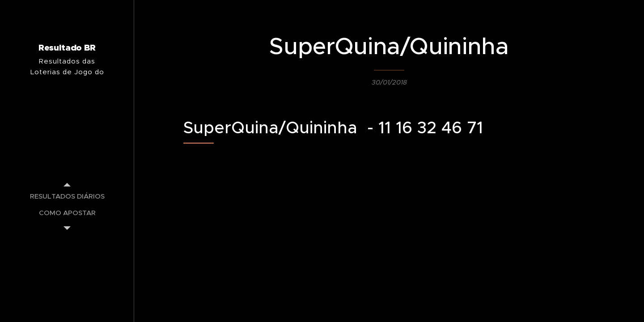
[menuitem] (67, 196)
